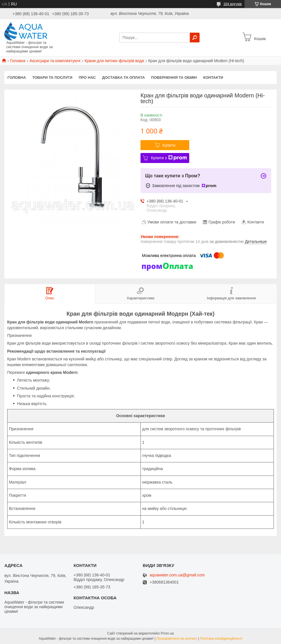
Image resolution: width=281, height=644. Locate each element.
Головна (18, 61)
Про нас (87, 77)
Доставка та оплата (123, 77)
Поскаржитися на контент (177, 639)
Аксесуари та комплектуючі (55, 61)
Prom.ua (167, 633)
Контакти (213, 77)
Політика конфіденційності (221, 639)
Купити (169, 145)
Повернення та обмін (174, 77)
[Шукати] (195, 38)
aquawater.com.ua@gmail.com (177, 575)
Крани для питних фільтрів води (114, 61)
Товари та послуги (52, 77)
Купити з (169, 158)
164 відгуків (233, 4)
